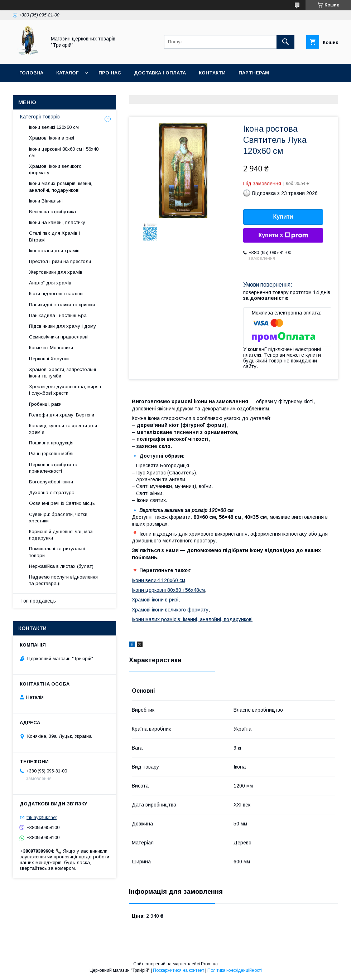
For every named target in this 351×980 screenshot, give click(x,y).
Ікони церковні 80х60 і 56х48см (168, 590)
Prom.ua (209, 964)
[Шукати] (285, 42)
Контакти (212, 73)
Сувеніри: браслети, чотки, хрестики (59, 518)
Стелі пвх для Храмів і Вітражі (54, 236)
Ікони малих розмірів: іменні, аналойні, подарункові (192, 619)
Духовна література (52, 493)
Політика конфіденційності (235, 970)
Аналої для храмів (50, 283)
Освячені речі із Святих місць (62, 503)
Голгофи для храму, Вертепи (62, 415)
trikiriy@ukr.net (42, 817)
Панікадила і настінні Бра (58, 315)
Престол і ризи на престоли (60, 261)
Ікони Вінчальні (46, 201)
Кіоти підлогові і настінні (56, 294)
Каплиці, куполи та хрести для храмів (63, 429)
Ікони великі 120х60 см (158, 580)
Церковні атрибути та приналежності (53, 468)
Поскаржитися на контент (179, 970)
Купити (283, 217)
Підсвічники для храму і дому (62, 326)
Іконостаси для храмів (54, 251)
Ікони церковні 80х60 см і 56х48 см (64, 152)
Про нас (110, 73)
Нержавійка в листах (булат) (61, 566)
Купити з (283, 235)
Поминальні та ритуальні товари (57, 552)
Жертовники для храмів (56, 272)
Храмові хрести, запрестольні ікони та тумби (62, 373)
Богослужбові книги (51, 482)
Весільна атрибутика (52, 212)
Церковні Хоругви (49, 359)
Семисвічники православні (59, 337)
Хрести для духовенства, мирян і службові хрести (65, 390)
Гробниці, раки (45, 404)
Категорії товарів (40, 117)
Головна (31, 73)
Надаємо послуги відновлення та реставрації (63, 580)
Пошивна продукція (51, 443)
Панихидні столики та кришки (62, 305)
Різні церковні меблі (51, 454)
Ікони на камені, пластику (57, 222)
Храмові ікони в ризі (155, 600)
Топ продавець (38, 601)
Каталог (67, 73)
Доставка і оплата (160, 73)
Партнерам (254, 73)
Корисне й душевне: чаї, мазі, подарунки (62, 535)
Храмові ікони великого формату (170, 610)
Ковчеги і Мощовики (51, 348)
